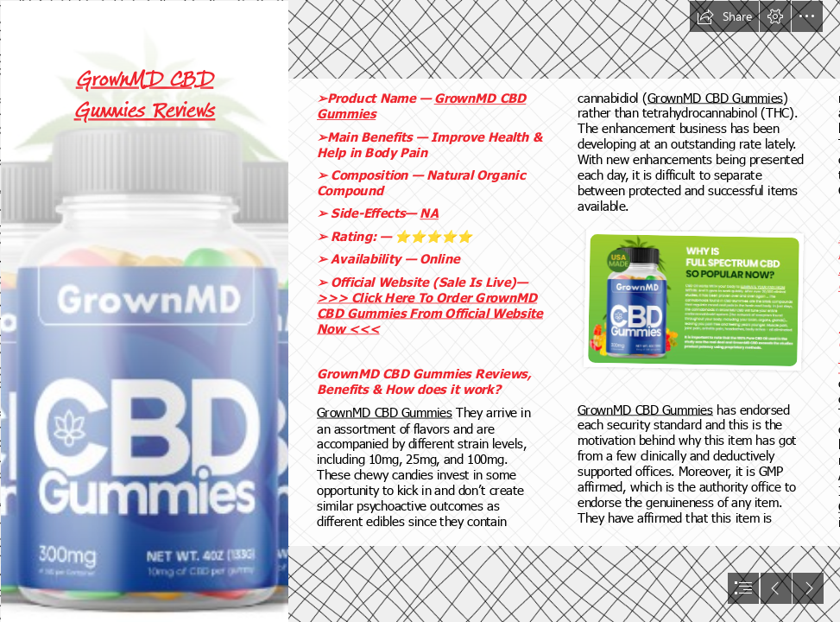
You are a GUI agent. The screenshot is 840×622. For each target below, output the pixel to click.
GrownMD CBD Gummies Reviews (144, 95)
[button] (724, 16)
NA (429, 213)
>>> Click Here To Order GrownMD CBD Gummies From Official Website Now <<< (430, 313)
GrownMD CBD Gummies (385, 413)
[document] (420, 311)
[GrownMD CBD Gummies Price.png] (144, 311)
